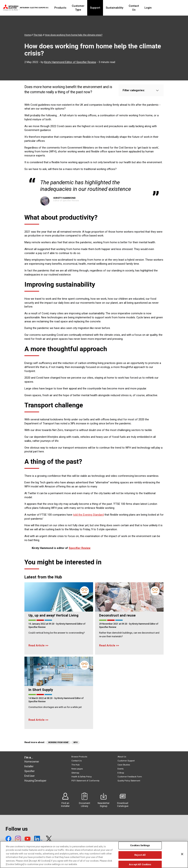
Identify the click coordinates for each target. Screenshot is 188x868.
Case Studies (124, 765)
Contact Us (145, 8)
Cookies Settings (140, 847)
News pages (77, 769)
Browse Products (79, 757)
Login (161, 8)
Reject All (140, 856)
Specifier (30, 771)
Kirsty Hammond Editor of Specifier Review (70, 62)
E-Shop (121, 773)
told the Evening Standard (88, 515)
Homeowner (32, 762)
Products (63, 8)
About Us (122, 757)
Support (104, 8)
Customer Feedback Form (130, 777)
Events (121, 769)
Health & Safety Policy (82, 777)
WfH (75, 742)
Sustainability (124, 8)
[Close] (182, 856)
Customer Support (126, 761)
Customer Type (84, 8)
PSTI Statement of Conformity (85, 781)
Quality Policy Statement (129, 781)
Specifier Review (80, 548)
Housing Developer (35, 781)
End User (30, 776)
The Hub (75, 765)
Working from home (58, 742)
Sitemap (75, 773)
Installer (29, 766)
